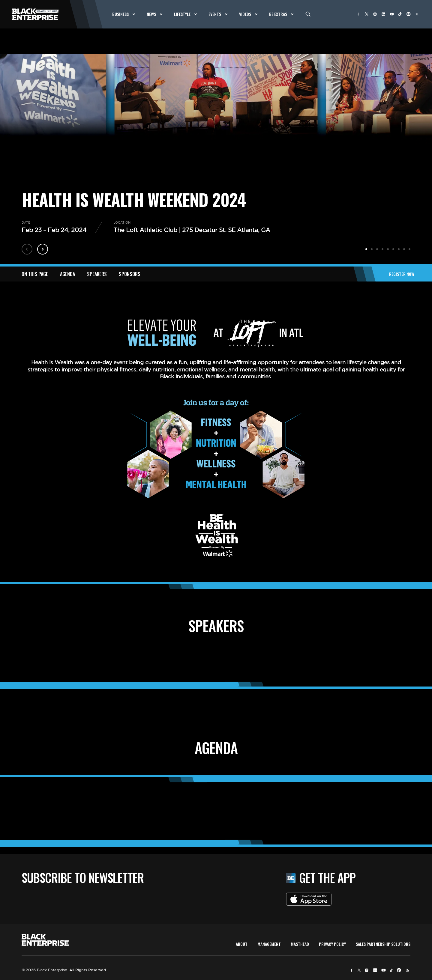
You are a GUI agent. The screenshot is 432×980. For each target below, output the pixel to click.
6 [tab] (393, 249)
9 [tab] (409, 249)
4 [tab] (382, 249)
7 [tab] (399, 249)
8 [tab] (404, 249)
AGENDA (67, 274)
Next (43, 249)
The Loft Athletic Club (145, 230)
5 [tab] (388, 249)
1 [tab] (366, 249)
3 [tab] (377, 249)
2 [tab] (372, 249)
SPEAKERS (97, 274)
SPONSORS (130, 274)
